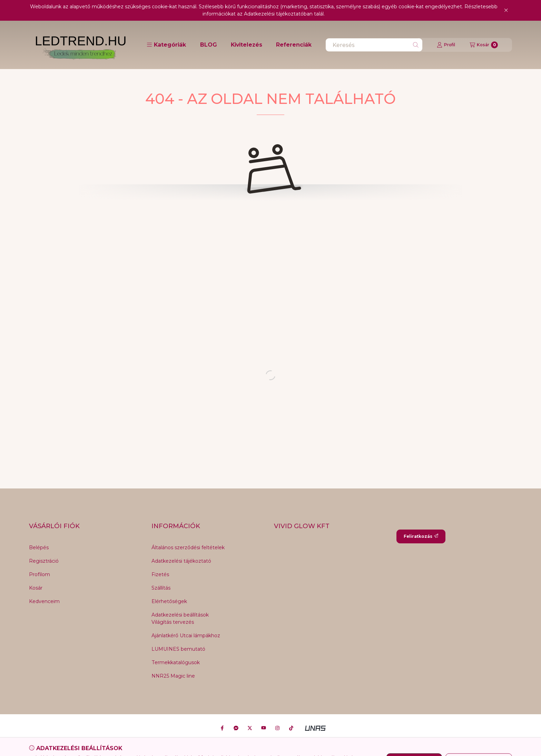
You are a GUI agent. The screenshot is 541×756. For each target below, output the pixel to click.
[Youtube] (264, 728)
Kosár (36, 588)
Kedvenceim (44, 601)
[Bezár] (506, 10)
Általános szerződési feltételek (188, 547)
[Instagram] (277, 728)
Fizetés (160, 574)
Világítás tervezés (173, 622)
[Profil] (446, 45)
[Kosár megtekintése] (484, 45)
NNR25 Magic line (173, 676)
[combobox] (374, 45)
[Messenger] (236, 728)
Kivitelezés (247, 45)
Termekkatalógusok (176, 662)
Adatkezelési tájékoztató (181, 561)
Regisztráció (44, 561)
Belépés (39, 547)
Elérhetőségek (169, 601)
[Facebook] (222, 728)
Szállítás (161, 588)
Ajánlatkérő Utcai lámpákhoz (186, 636)
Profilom (40, 574)
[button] (166, 45)
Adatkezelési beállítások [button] (180, 615)
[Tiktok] (291, 728)
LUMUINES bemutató (178, 649)
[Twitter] (250, 728)
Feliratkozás (421, 536)
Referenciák (294, 45)
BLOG (209, 45)
